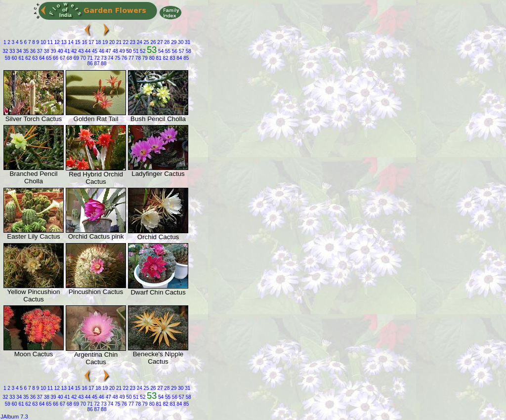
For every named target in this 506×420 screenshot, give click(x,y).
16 (84, 42)
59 (8, 58)
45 (94, 51)
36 (32, 51)
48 (115, 51)
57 (181, 51)
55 (167, 51)
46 (101, 51)
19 (104, 42)
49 (122, 51)
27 (160, 42)
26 (153, 42)
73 (103, 58)
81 (158, 58)
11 (49, 42)
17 (91, 42)
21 (118, 42)
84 (179, 58)
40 (60, 51)
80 (151, 58)
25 (146, 42)
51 (135, 51)
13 (63, 42)
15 (77, 42)
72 (96, 58)
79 (144, 58)
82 (165, 58)
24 (139, 42)
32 (5, 51)
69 (76, 58)
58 (188, 51)
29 (173, 42)
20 (111, 42)
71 (89, 58)
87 (96, 63)
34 (18, 51)
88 (103, 63)
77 (130, 58)
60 (14, 58)
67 (62, 58)
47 (108, 51)
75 (117, 58)
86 (90, 63)
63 (35, 58)
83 (172, 58)
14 (70, 42)
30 (180, 42)
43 (80, 51)
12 (56, 42)
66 (55, 58)
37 (39, 51)
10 (42, 42)
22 (125, 42)
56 (174, 51)
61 (21, 58)
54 (160, 51)
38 (46, 51)
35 (25, 51)
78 (137, 58)
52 (142, 51)
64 (41, 58)
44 (87, 51)
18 (97, 42)
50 (128, 51)
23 (132, 42)
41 (67, 51)
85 (185, 58)
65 (48, 58)
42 (73, 51)
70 (83, 58)
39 (53, 51)
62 (28, 58)
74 (110, 58)
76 (124, 58)
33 (11, 51)
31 (187, 42)
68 (69, 58)
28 (167, 42)
